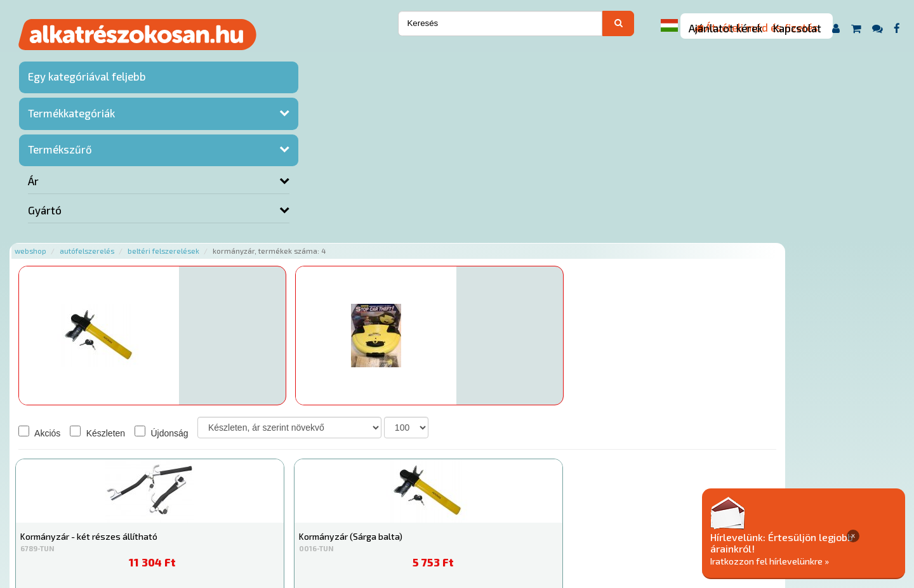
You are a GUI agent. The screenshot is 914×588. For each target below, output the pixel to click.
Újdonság (311, 240)
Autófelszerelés (236, 59)
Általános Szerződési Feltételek (523, 511)
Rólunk (235, 511)
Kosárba (717, 196)
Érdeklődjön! (273, 194)
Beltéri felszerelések (313, 59)
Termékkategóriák (71, 131)
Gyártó (45, 228)
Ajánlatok (191, 511)
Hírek (270, 511)
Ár (33, 199)
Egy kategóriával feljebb (69, 87)
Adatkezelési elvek (639, 511)
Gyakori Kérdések (411, 511)
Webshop (180, 59)
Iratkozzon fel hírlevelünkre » (817, 560)
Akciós (189, 240)
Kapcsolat (797, 28)
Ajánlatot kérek (725, 28)
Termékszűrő (60, 167)
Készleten (247, 240)
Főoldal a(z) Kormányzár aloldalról (237, 471)
